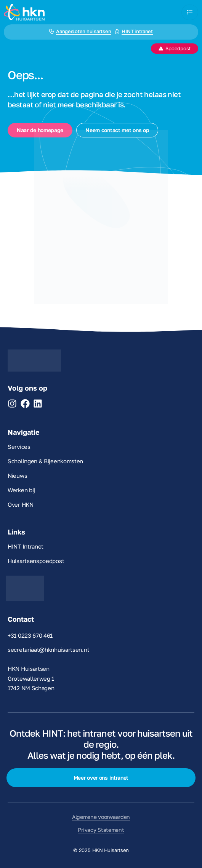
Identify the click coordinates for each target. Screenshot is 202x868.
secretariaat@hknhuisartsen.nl (48, 649)
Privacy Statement (101, 830)
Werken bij (21, 490)
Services (19, 447)
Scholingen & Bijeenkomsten (45, 461)
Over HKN (21, 504)
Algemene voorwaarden (101, 817)
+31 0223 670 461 (30, 635)
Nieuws (17, 475)
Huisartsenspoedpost (36, 561)
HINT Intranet (26, 546)
